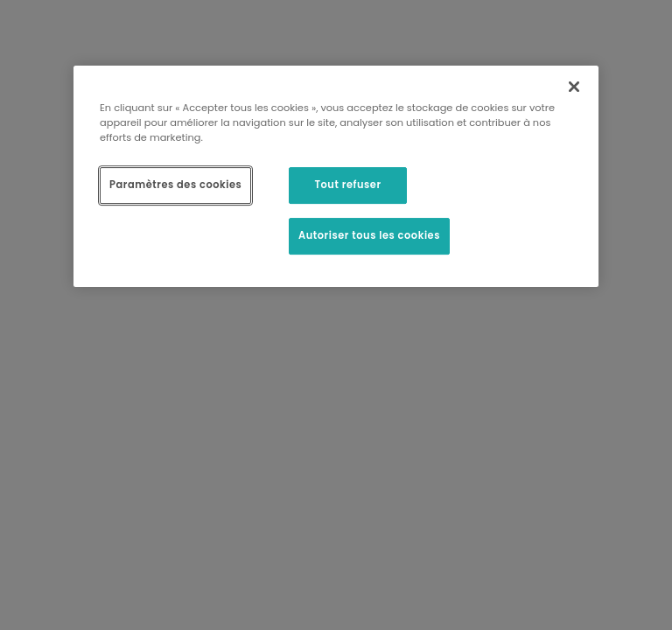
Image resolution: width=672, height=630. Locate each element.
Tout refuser (347, 185)
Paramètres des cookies (175, 185)
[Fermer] (574, 87)
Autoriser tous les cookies (369, 235)
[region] (336, 176)
